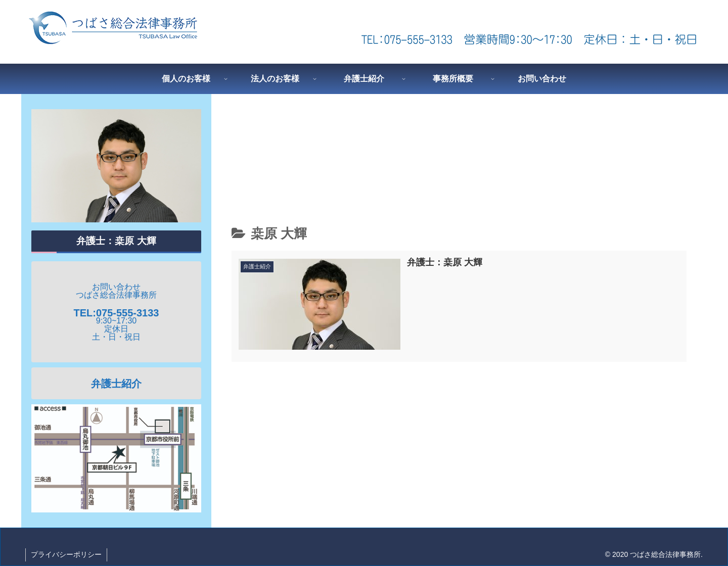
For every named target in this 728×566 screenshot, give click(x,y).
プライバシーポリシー (66, 554)
